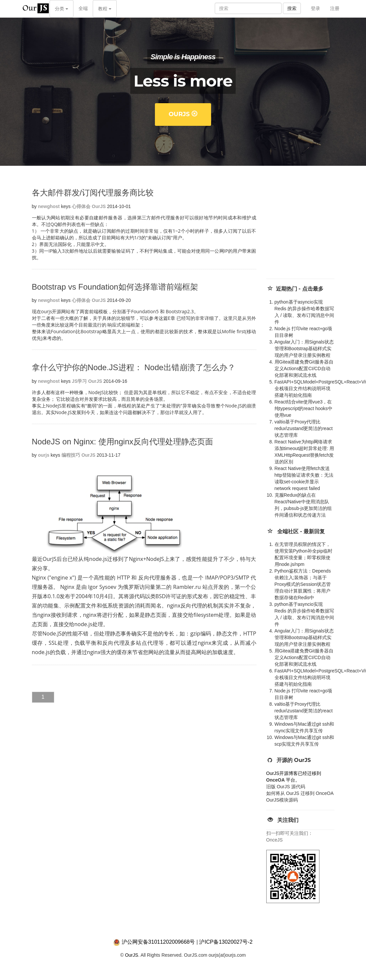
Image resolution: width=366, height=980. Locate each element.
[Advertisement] (315, 229)
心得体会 (81, 206)
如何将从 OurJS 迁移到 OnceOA (300, 793)
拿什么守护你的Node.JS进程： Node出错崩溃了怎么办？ (134, 367)
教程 (105, 9)
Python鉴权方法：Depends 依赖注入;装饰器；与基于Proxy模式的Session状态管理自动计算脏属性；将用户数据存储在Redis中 (303, 584)
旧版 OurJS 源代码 (286, 787)
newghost (49, 206)
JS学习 (79, 381)
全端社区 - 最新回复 (301, 531)
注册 (335, 8)
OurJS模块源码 (282, 800)
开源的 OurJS (294, 760)
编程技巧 (71, 455)
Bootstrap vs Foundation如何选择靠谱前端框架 (115, 287)
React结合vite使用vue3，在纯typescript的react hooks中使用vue (304, 408)
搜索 (292, 8)
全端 (83, 8)
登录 (315, 8)
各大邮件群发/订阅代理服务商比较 (93, 193)
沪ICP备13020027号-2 (226, 942)
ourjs (44, 455)
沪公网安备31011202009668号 (158, 942)
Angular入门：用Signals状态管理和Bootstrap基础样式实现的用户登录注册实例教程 (304, 349)
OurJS (183, 114)
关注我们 (288, 820)
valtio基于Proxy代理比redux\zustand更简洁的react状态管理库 (304, 428)
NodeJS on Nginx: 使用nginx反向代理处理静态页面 (122, 442)
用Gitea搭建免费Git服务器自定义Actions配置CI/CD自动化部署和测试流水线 (304, 368)
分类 (61, 9)
